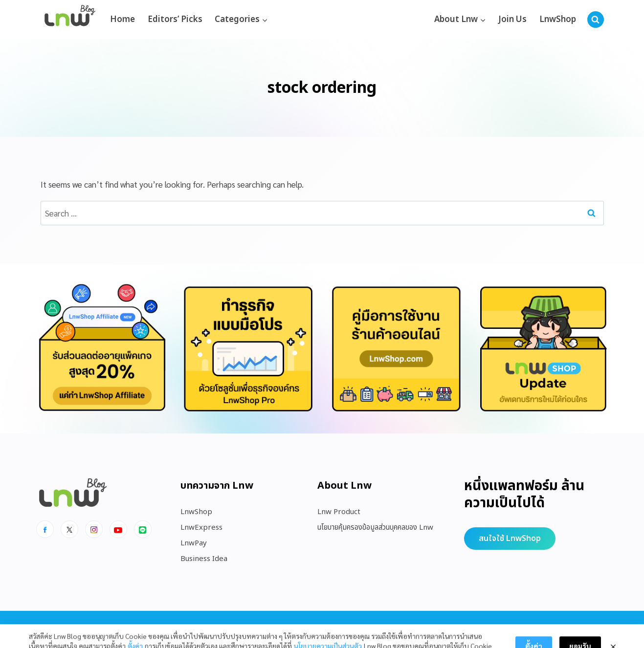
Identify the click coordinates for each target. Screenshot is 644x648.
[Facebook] (45, 529)
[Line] (143, 529)
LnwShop (558, 20)
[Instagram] (94, 529)
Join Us (512, 20)
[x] (69, 529)
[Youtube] (118, 529)
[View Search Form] (596, 20)
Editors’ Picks (175, 20)
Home (122, 20)
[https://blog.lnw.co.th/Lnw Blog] (70, 20)
